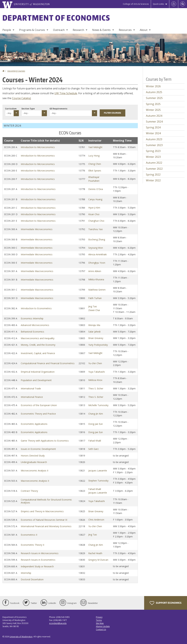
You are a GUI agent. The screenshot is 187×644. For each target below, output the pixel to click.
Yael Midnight (95, 147)
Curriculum (11, 109)
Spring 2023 (153, 151)
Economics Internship (32, 318)
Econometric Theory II (32, 545)
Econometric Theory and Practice (38, 414)
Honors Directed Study (33, 456)
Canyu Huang (95, 199)
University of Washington (21, 637)
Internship (26, 573)
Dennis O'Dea (96, 189)
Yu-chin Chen (95, 363)
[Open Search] (183, 4)
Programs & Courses (32, 30)
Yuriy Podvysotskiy (98, 345)
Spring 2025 (153, 104)
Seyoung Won (96, 248)
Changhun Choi (96, 221)
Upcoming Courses (16, 71)
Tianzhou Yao (96, 229)
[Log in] (174, 4)
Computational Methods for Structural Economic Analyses (46, 501)
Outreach (59, 30)
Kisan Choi (94, 214)
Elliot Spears (95, 171)
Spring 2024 (153, 127)
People (7, 30)
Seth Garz (93, 449)
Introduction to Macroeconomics (38, 189)
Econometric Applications (34, 424)
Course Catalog (21, 98)
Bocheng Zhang (97, 239)
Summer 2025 (154, 98)
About (144, 30)
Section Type (28, 109)
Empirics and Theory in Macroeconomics (42, 511)
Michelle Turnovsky (98, 405)
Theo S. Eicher (96, 388)
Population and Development (36, 380)
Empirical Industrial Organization (38, 372)
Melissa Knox (95, 380)
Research (78, 30)
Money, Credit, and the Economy (38, 345)
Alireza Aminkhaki (97, 254)
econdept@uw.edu (58, 623)
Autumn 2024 (154, 116)
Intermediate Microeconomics (37, 229)
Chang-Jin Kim (96, 414)
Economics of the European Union (39, 405)
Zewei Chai (94, 310)
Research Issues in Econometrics (38, 560)
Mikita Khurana (96, 279)
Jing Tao (93, 306)
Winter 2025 (153, 110)
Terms (99, 620)
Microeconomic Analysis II (34, 471)
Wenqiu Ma (94, 325)
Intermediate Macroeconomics (37, 271)
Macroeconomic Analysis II (35, 481)
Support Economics (166, 603)
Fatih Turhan (95, 298)
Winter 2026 (153, 86)
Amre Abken (95, 271)
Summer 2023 (154, 145)
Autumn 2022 (154, 163)
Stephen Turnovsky (98, 481)
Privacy (99, 617)
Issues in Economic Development (38, 449)
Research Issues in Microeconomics (40, 553)
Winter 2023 (153, 157)
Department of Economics (56, 18)
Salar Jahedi (94, 332)
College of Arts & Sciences (136, 4)
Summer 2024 (154, 122)
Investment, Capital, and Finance (38, 353)
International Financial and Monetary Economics (46, 526)
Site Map (100, 623)
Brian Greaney (96, 338)
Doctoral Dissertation (32, 579)
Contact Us (101, 629)
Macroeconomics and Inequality (38, 338)
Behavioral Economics (32, 332)
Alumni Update (103, 626)
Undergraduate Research (34, 462)
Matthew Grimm (97, 290)
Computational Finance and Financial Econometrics (48, 363)
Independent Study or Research (37, 566)
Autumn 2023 (154, 139)
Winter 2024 (153, 133)
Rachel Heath (95, 553)
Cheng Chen (95, 164)
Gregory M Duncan (98, 560)
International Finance (32, 397)
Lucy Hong (94, 156)
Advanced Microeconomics (35, 325)
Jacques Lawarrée (98, 471)
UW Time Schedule (66, 93)
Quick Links (159, 4)
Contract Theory (29, 491)
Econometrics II (29, 535)
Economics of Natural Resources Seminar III (44, 520)
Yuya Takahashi (97, 372)
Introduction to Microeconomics (38, 147)
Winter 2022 (153, 180)
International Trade (31, 388)
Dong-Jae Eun (96, 424)
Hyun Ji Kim (94, 208)
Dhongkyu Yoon (97, 263)
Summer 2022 (154, 169)
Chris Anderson (96, 520)
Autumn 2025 (154, 92)
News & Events (101, 30)
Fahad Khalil (95, 441)
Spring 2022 (153, 175)
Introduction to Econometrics (36, 308)
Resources (125, 30)
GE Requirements (58, 109)
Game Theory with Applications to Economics (45, 441)
